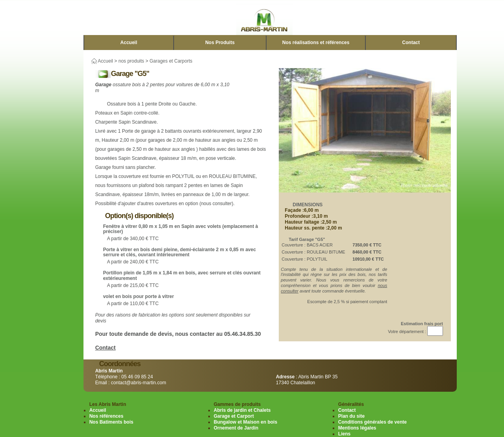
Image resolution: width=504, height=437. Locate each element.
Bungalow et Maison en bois (246, 422)
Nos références (107, 416)
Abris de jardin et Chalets (242, 410)
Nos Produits (220, 43)
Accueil (129, 43)
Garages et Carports (171, 61)
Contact (411, 43)
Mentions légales (357, 428)
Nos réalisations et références (316, 43)
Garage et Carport (234, 416)
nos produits (131, 61)
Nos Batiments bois (111, 422)
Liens (344, 434)
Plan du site (351, 416)
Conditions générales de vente (372, 422)
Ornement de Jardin (236, 428)
